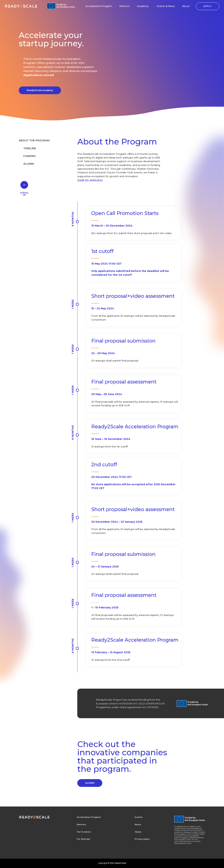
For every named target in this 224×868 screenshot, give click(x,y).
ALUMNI (29, 164)
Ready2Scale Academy (40, 90)
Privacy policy (142, 839)
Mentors (124, 6)
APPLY (208, 6)
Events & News (166, 6)
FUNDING (30, 156)
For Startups (83, 839)
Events (139, 817)
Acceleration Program (99, 6)
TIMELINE (30, 148)
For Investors (84, 832)
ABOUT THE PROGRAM (34, 140)
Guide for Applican (89, 180)
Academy (143, 6)
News (138, 824)
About (186, 6)
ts (102, 180)
